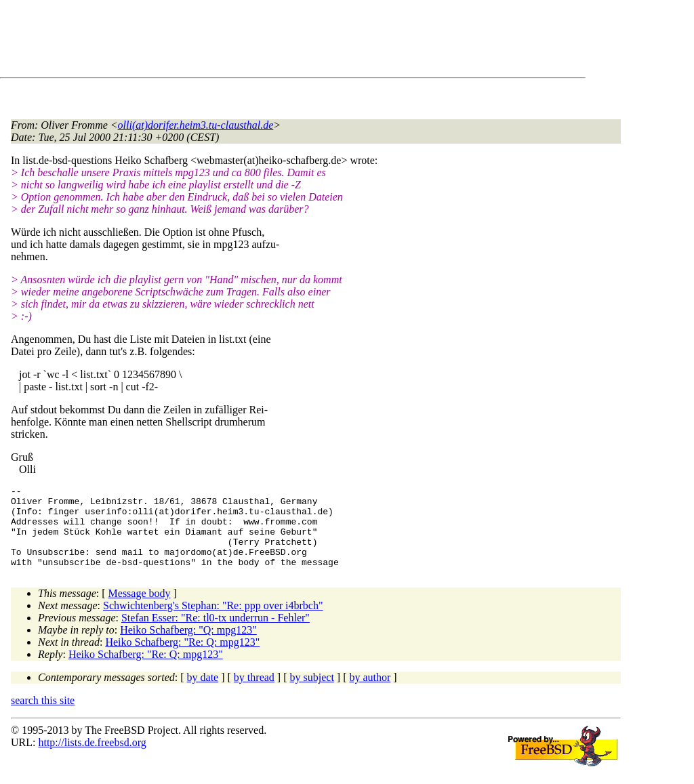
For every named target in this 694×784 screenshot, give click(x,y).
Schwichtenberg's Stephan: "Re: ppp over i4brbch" (213, 622)
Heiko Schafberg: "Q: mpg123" (188, 646)
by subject (312, 694)
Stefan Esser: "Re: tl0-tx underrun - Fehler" (216, 634)
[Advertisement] (258, 41)
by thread (254, 694)
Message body (140, 610)
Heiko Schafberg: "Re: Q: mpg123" (182, 658)
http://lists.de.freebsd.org (92, 759)
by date (203, 694)
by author (370, 694)
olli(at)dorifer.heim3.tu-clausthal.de (196, 125)
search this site (43, 717)
